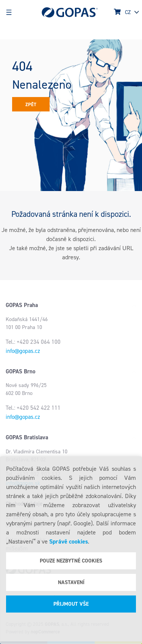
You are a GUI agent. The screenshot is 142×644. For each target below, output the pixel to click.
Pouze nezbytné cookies (71, 561)
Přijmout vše (71, 604)
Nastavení (71, 582)
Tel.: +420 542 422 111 (33, 408)
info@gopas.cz (23, 351)
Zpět (31, 104)
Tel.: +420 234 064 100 (33, 342)
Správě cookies (69, 541)
